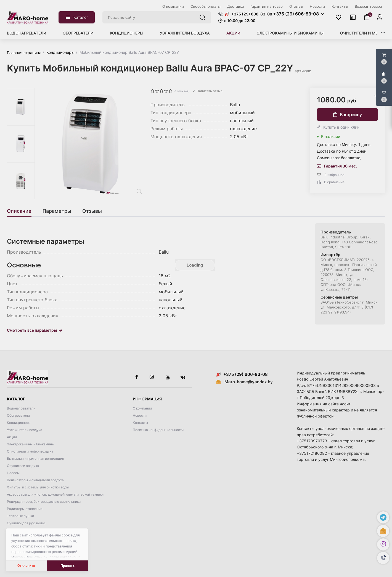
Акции (233, 33)
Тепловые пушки (20, 516)
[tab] (22, 211)
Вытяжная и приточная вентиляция (35, 458)
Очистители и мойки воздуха (30, 451)
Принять (67, 566)
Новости (140, 415)
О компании (142, 408)
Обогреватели (78, 33)
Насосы (13, 473)
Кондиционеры (127, 33)
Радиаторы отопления (25, 509)
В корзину (348, 115)
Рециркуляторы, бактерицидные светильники (44, 502)
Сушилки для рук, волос (26, 523)
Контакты (140, 423)
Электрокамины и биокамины (290, 33)
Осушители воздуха (23, 466)
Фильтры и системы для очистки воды (38, 487)
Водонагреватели (27, 33)
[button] (383, 558)
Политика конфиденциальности (158, 430)
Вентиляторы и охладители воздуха (35, 480)
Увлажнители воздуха (185, 33)
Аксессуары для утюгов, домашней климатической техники (55, 494)
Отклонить (26, 566)
